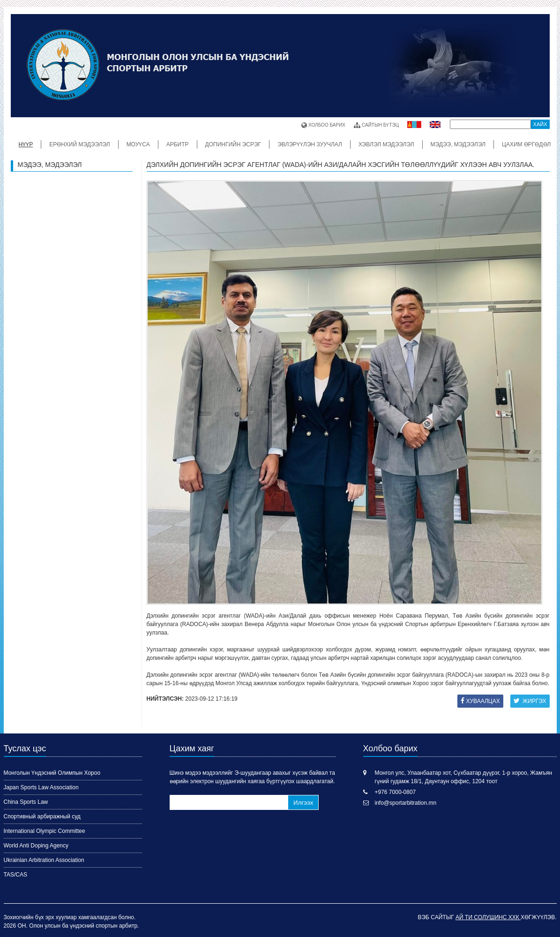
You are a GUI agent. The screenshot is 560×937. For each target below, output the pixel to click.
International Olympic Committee (45, 831)
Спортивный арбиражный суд (42, 816)
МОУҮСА (138, 144)
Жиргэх (530, 701)
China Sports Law (26, 802)
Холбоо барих (323, 125)
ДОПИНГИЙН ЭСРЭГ (233, 144)
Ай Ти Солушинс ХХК (488, 917)
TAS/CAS (15, 875)
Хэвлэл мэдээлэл (386, 144)
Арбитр (178, 144)
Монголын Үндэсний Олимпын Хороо (52, 773)
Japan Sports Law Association (41, 787)
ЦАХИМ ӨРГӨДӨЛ (526, 144)
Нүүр (26, 144)
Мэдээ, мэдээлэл (458, 144)
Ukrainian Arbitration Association (44, 860)
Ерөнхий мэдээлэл (79, 144)
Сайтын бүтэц (376, 125)
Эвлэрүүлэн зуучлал (310, 144)
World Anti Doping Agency (36, 846)
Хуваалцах (480, 701)
